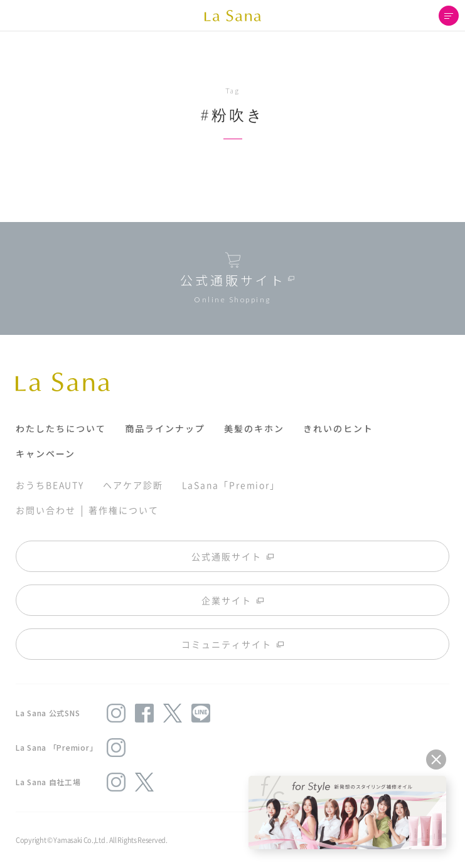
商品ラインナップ (165, 428)
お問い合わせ (45, 510)
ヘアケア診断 (133, 485)
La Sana (233, 16)
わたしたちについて (61, 428)
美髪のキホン (254, 428)
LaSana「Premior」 (231, 485)
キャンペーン (45, 453)
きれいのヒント (338, 428)
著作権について (123, 510)
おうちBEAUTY (50, 485)
